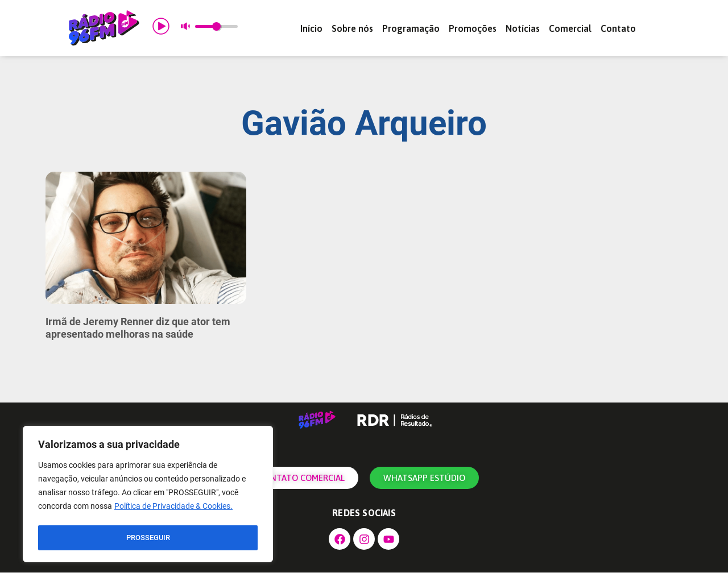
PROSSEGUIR (148, 538)
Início (311, 28)
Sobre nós (352, 28)
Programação (411, 28)
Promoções (473, 28)
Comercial (570, 28)
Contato (618, 28)
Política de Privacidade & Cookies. (173, 509)
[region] (148, 496)
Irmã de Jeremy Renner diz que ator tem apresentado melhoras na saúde (138, 340)
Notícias (523, 28)
